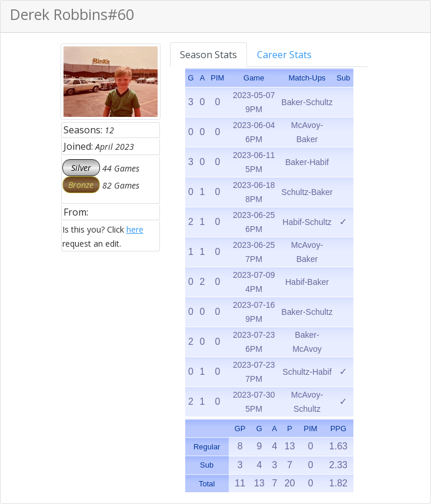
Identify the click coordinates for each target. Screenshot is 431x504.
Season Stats (208, 55)
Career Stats (284, 55)
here (135, 229)
